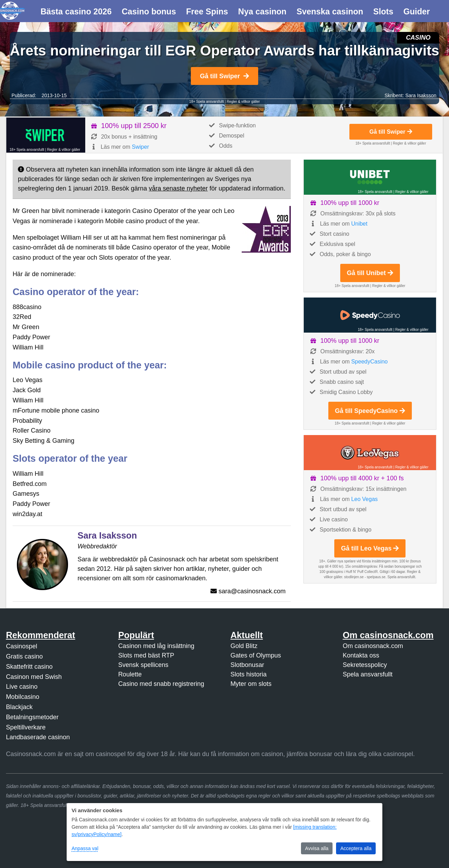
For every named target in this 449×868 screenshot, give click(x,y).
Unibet (359, 224)
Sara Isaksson (421, 95)
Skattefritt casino (29, 667)
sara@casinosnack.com (252, 591)
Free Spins (207, 12)
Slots (383, 12)
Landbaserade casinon (38, 737)
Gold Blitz (244, 646)
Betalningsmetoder (32, 717)
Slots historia (249, 674)
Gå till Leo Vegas (370, 548)
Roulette (130, 674)
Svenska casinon (330, 12)
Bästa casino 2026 (76, 12)
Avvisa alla (317, 848)
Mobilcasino (23, 697)
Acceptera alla (356, 848)
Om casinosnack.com (373, 646)
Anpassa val (85, 848)
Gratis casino (24, 656)
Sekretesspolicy (365, 665)
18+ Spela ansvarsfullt (206, 102)
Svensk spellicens (143, 665)
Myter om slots (251, 684)
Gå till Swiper (224, 76)
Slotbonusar (247, 665)
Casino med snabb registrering (161, 684)
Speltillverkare (26, 727)
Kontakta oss (361, 655)
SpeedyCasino (369, 362)
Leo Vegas (364, 499)
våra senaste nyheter (178, 188)
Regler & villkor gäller (243, 102)
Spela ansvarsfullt (368, 674)
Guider (417, 12)
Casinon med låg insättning (156, 646)
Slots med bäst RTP (146, 655)
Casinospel (22, 646)
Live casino (22, 687)
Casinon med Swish (34, 677)
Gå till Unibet (370, 273)
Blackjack (19, 707)
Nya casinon (262, 12)
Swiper (140, 147)
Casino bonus (149, 12)
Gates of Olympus (256, 655)
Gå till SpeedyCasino (370, 411)
